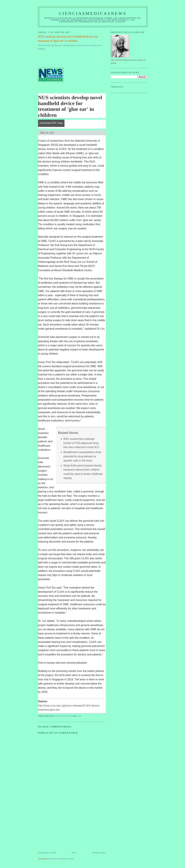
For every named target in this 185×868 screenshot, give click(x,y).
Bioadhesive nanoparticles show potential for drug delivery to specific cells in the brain (82, 456)
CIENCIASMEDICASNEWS (93, 13)
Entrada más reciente (47, 853)
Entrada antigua (99, 853)
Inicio (74, 853)
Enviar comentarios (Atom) (62, 859)
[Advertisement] (63, 828)
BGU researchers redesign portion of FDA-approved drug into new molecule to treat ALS (81, 443)
